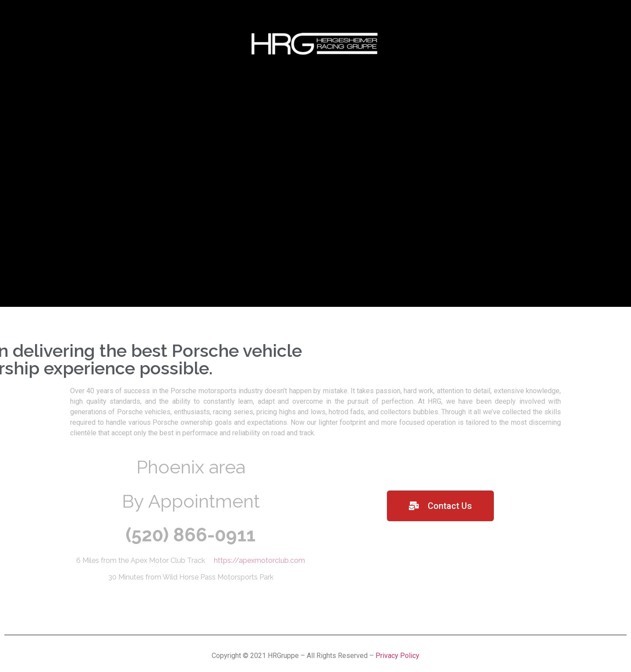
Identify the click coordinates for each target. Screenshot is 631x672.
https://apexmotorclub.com (259, 560)
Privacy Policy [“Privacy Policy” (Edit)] (397, 656)
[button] (440, 506)
